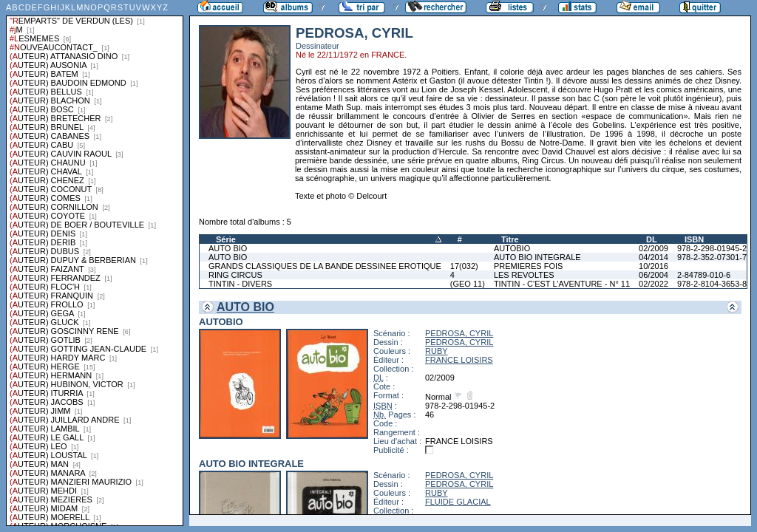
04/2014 (654, 257)
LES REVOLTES (524, 275)
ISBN (694, 239)
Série (226, 239)
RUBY (437, 351)
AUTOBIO (512, 248)
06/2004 (654, 275)
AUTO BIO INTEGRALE (537, 257)
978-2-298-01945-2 (712, 248)
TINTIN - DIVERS (240, 284)
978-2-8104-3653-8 (712, 284)
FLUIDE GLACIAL (458, 502)
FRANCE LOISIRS (459, 360)
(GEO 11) (468, 284)
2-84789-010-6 (704, 275)
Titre (510, 239)
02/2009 (654, 248)
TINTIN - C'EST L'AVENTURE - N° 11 (562, 284)
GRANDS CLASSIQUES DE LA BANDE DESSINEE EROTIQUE (325, 266)
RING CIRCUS (235, 275)
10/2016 (654, 266)
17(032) (464, 266)
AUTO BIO (228, 248)
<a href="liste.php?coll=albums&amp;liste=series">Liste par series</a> (95, 263)
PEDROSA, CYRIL (459, 333)
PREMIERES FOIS (529, 266)
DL (652, 239)
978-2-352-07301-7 (712, 257)
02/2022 (654, 284)
